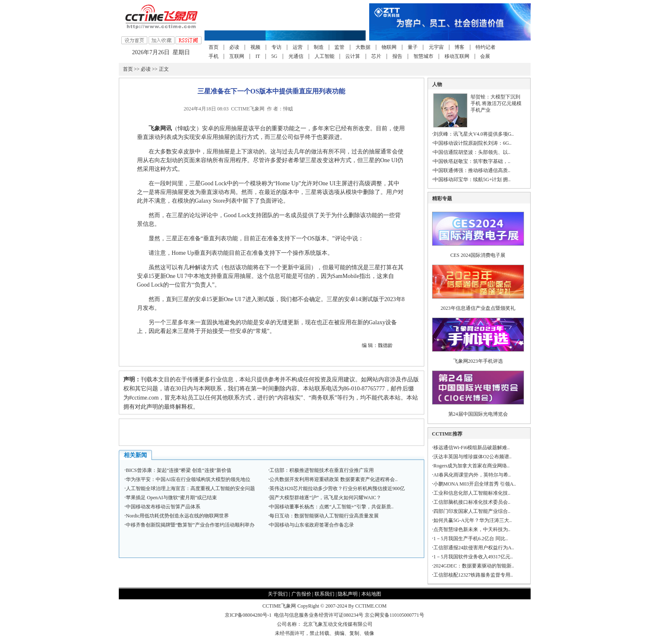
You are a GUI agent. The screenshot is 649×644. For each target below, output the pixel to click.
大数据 (363, 47)
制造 (319, 47)
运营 (298, 47)
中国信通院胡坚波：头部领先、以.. (472, 152)
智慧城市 (423, 56)
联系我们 (324, 594)
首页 (214, 47)
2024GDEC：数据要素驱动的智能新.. (474, 566)
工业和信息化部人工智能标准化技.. (472, 493)
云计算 (353, 56)
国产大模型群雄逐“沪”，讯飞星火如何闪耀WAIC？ (325, 498)
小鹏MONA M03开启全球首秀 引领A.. (475, 484)
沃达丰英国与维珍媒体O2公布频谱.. (472, 457)
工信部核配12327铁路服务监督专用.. (473, 575)
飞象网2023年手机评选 (478, 361)
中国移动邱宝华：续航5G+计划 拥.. (472, 180)
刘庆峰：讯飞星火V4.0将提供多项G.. (474, 134)
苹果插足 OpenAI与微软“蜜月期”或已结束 (171, 498)
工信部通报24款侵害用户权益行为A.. (474, 548)
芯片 (376, 56)
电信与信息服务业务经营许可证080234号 (319, 615)
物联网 (389, 47)
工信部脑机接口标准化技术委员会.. (472, 502)
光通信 (296, 56)
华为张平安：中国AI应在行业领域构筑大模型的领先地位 (188, 479)
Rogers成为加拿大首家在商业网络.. (471, 466)
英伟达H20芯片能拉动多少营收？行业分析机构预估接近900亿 (337, 488)
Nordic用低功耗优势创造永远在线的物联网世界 (177, 516)
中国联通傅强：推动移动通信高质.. (472, 170)
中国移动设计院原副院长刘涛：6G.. (472, 143)
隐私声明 (348, 594)
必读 (234, 47)
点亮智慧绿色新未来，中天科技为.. (472, 529)
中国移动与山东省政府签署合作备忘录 (312, 525)
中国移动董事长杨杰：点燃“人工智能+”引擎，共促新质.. (331, 507)
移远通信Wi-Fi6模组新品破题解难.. (471, 448)
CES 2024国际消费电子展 (478, 255)
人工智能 (324, 56)
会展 (485, 56)
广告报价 (301, 594)
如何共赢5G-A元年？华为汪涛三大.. (472, 520)
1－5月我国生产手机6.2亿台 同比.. (471, 539)
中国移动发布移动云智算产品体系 (163, 507)
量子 (413, 47)
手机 (214, 56)
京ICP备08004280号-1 (248, 615)
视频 (255, 47)
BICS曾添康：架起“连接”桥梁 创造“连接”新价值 (179, 470)
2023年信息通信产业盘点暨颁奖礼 (478, 308)
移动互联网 (457, 56)
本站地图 (371, 594)
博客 (459, 47)
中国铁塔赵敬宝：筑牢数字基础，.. (472, 161)
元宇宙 (436, 47)
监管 (339, 47)
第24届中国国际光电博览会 (478, 414)
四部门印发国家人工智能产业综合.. (472, 511)
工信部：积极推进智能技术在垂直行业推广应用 (322, 470)
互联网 (237, 56)
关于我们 (278, 594)
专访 (276, 47)
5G (274, 56)
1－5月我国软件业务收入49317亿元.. (473, 557)
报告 (397, 56)
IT (258, 56)
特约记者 (486, 47)
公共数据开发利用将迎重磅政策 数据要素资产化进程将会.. (333, 479)
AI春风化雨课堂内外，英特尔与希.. (472, 475)
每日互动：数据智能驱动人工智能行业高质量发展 (324, 516)
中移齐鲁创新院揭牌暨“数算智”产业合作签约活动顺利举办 (190, 525)
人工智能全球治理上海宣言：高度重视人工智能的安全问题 (190, 488)
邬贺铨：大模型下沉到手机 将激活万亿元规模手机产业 (496, 103)
